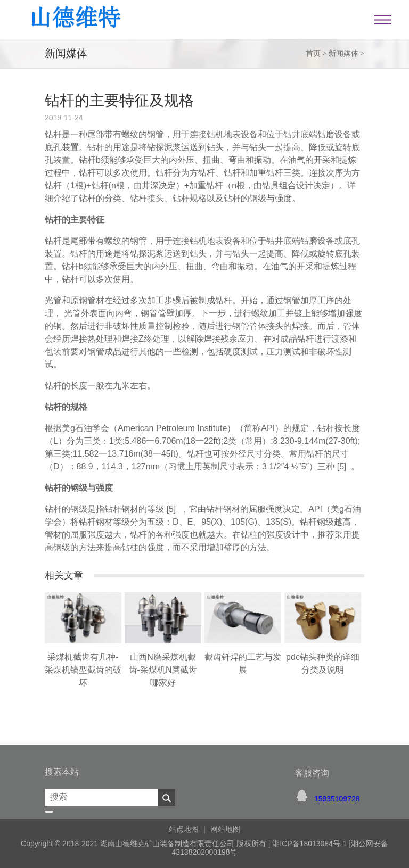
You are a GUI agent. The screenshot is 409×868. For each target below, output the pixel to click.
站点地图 (184, 829)
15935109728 (337, 799)
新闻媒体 (343, 53)
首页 (313, 53)
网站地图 (225, 829)
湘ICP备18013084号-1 (308, 844)
